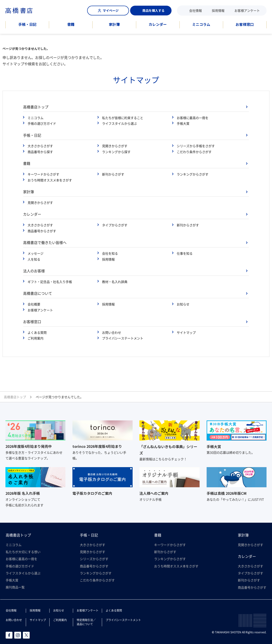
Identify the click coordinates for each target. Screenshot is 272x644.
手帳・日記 (27, 24)
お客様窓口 (245, 24)
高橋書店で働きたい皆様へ (45, 242)
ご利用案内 (36, 338)
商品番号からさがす (42, 231)
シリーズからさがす (94, 559)
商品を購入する (151, 10)
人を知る (34, 259)
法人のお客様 (34, 271)
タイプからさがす (115, 225)
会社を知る (110, 253)
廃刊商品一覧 (15, 587)
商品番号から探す (40, 152)
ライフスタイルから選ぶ (119, 123)
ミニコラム (201, 24)
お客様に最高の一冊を (193, 118)
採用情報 (218, 10)
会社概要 (34, 304)
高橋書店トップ (36, 107)
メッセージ (36, 253)
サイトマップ (186, 332)
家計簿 (114, 24)
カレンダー (158, 24)
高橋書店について (38, 293)
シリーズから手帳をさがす (196, 146)
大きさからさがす (40, 146)
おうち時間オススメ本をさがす (50, 180)
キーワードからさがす (43, 174)
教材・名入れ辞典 (115, 282)
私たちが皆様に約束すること (123, 118)
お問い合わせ (112, 332)
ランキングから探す (116, 152)
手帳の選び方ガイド (42, 123)
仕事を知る (185, 253)
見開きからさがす (115, 146)
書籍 (71, 24)
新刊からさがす (113, 174)
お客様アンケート (247, 10)
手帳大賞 (183, 123)
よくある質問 (37, 332)
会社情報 (196, 10)
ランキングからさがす (193, 174)
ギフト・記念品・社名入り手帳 (50, 282)
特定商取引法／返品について (86, 622)
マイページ (108, 10)
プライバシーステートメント (123, 338)
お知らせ (183, 304)
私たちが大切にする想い (23, 552)
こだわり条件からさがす (194, 152)
